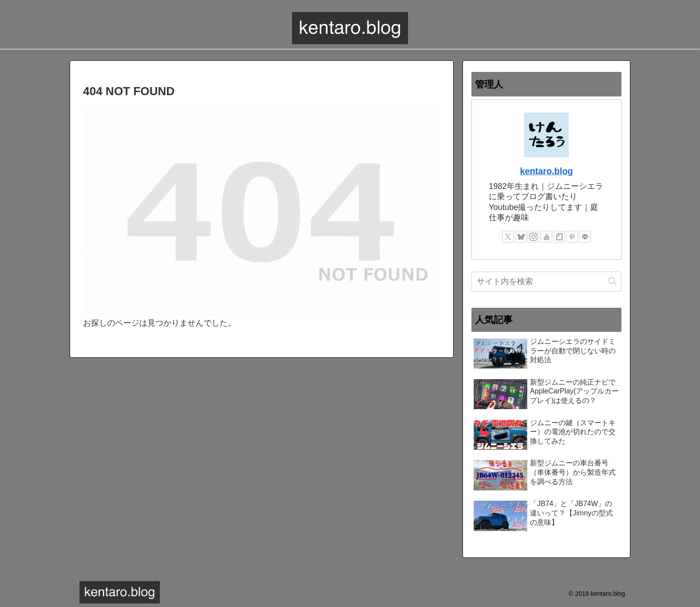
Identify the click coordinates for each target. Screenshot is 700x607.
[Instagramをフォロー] (533, 237)
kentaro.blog (547, 171)
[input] (546, 282)
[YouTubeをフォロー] (546, 237)
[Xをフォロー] (508, 237)
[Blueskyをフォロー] (521, 237)
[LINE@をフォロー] (585, 237)
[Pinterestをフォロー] (572, 237)
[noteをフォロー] (559, 237)
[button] (612, 281)
